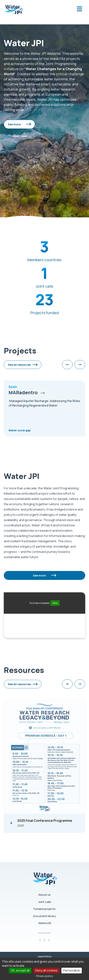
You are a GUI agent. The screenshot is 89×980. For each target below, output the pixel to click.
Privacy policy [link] (44, 976)
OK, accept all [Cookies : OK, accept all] (20, 970)
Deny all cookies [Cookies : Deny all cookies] (46, 970)
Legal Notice (44, 956)
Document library (44, 916)
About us (44, 895)
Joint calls (45, 902)
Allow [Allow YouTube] (55, 603)
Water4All (45, 923)
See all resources (19, 365)
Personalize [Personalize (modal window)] (72, 970)
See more (14, 124)
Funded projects (45, 909)
